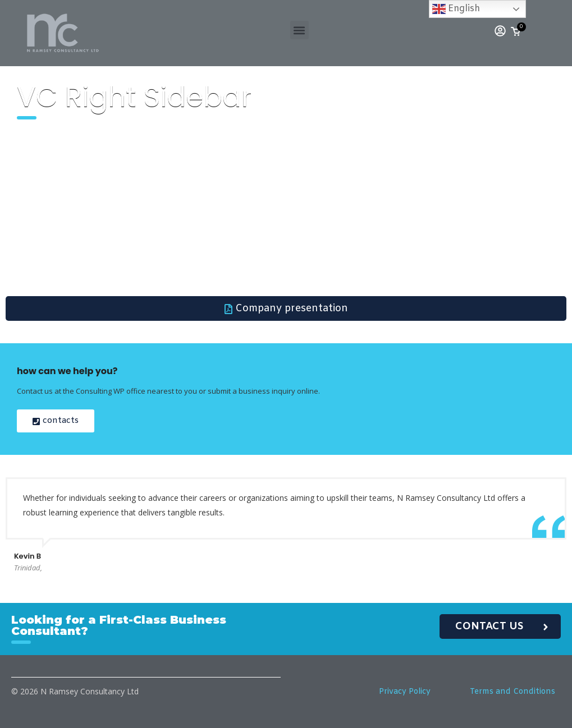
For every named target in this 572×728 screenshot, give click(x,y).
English (456, 9)
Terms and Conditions (512, 692)
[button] (299, 30)
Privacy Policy (405, 692)
